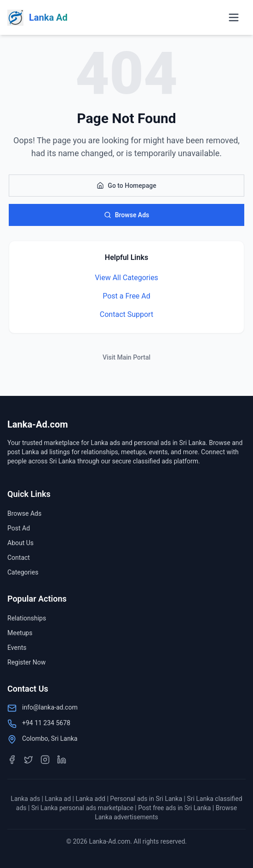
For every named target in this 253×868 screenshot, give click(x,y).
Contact (19, 558)
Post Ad (19, 528)
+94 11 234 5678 (46, 723)
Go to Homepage (126, 186)
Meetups (20, 633)
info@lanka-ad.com (50, 707)
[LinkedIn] (62, 760)
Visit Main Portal (126, 357)
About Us (20, 543)
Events (17, 648)
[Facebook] (12, 760)
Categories (23, 572)
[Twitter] (29, 760)
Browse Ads (127, 215)
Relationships (27, 618)
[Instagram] (45, 760)
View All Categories (126, 278)
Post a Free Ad (126, 296)
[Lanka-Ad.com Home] (37, 17)
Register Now (26, 662)
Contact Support (126, 314)
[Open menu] (234, 17)
